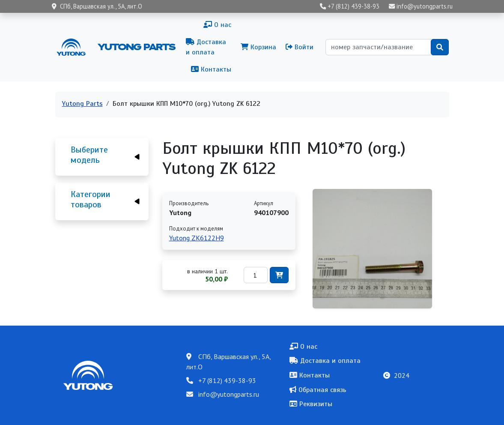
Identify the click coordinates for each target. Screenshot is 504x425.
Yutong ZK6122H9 (197, 238)
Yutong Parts (136, 47)
